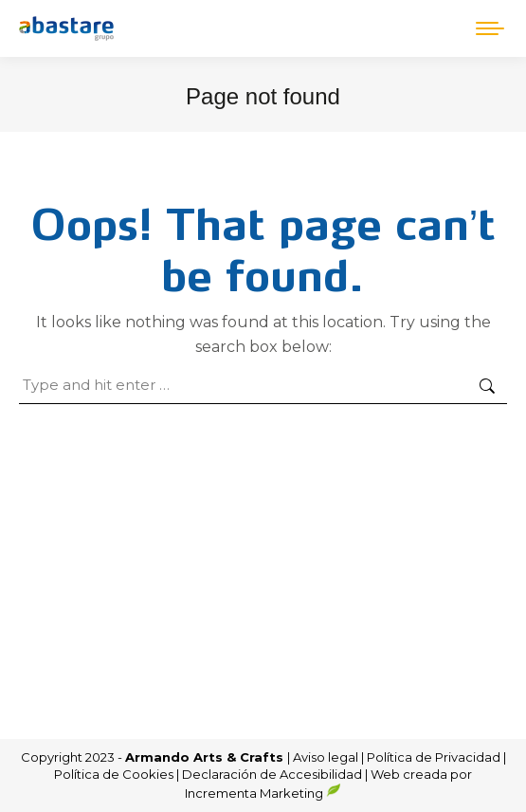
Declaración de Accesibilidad (272, 774)
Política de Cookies (114, 774)
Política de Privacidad (435, 757)
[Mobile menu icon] (490, 28)
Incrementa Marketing (263, 793)
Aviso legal (327, 757)
